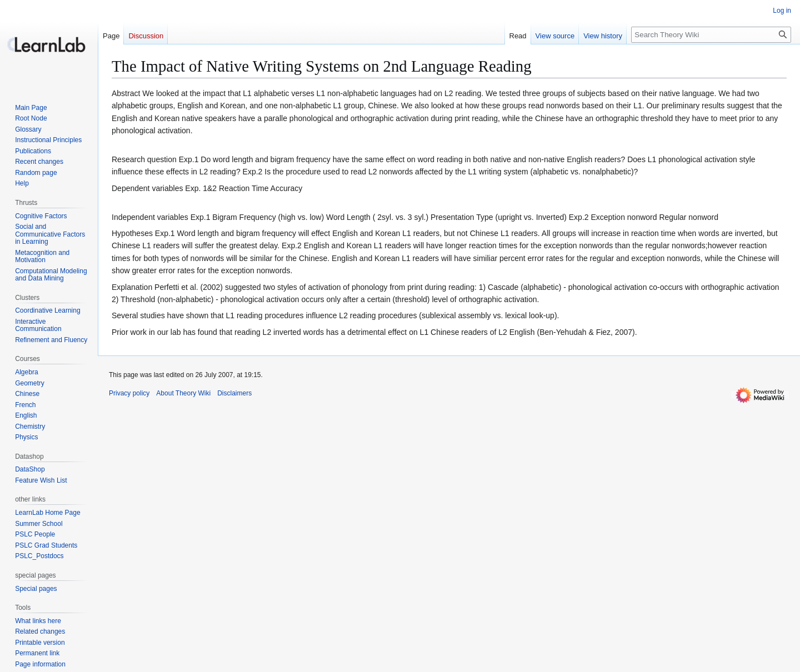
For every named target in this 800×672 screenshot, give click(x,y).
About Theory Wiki (183, 393)
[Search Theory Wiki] (711, 35)
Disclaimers (234, 393)
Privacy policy (129, 393)
